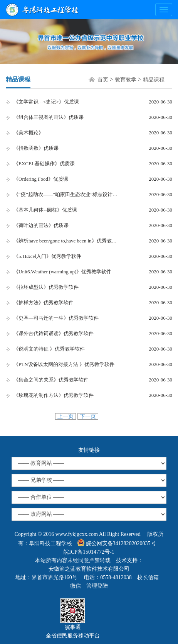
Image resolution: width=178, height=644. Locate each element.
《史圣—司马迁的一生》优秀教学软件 (56, 318)
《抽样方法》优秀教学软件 (44, 303)
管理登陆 (97, 586)
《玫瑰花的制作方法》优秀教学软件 (54, 395)
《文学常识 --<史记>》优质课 (46, 102)
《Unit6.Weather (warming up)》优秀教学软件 (62, 272)
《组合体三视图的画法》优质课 (49, 117)
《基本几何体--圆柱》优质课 (45, 210)
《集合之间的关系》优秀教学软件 (51, 380)
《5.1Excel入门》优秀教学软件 (47, 256)
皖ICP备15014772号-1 (89, 552)
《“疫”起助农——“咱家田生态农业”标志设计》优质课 (67, 194)
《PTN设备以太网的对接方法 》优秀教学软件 (64, 364)
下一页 (88, 416)
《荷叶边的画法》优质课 (41, 225)
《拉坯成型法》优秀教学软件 (46, 287)
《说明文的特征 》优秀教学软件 (49, 349)
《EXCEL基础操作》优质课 (44, 164)
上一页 (65, 416)
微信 (76, 586)
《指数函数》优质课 (36, 148)
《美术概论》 (29, 133)
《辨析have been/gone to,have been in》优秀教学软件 (67, 241)
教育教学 (126, 80)
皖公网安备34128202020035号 (117, 542)
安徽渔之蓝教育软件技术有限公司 (89, 569)
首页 (103, 80)
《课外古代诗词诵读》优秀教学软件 (54, 333)
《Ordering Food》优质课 (41, 179)
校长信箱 (148, 577)
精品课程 (154, 80)
